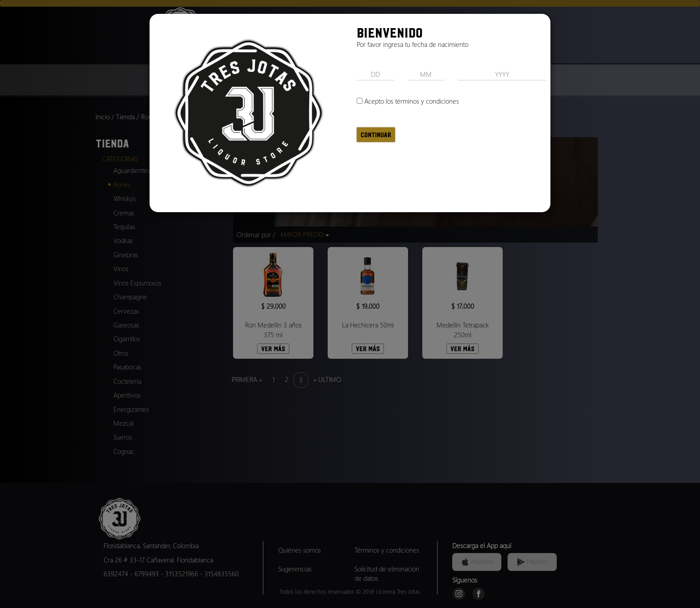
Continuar (376, 135)
